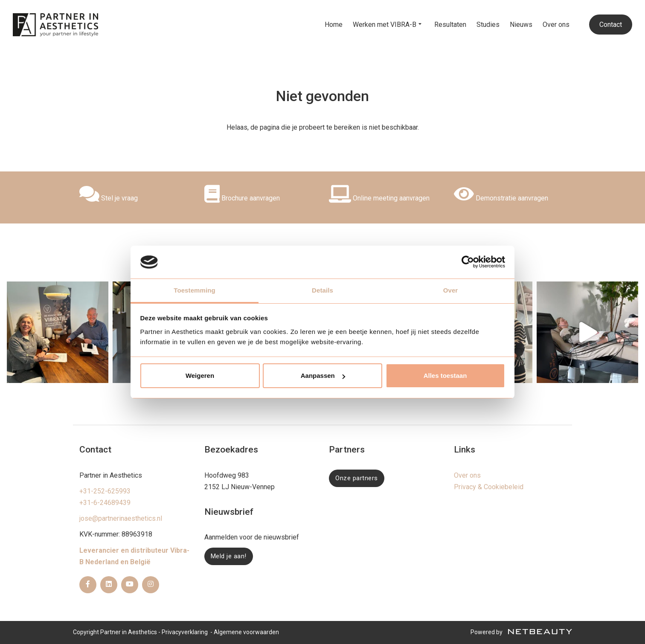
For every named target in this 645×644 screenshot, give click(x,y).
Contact (611, 25)
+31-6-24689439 (105, 503)
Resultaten (450, 25)
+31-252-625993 (105, 491)
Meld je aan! (229, 556)
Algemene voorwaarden (246, 632)
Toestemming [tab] (195, 290)
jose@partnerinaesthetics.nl (121, 518)
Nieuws (521, 25)
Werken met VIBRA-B (388, 25)
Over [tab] (451, 290)
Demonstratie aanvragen (501, 198)
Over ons (556, 25)
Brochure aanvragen (242, 198)
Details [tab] (322, 290)
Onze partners (357, 478)
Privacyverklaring (185, 632)
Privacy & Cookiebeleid (489, 487)
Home (334, 25)
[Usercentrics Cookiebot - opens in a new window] (468, 262)
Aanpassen (323, 376)
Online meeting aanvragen (379, 198)
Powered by (521, 632)
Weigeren (200, 376)
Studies (488, 25)
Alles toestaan (445, 376)
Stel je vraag (109, 198)
